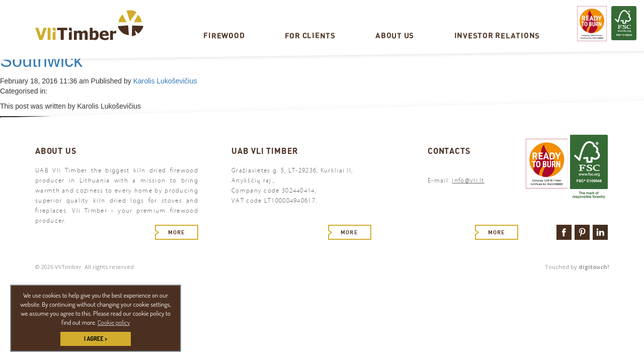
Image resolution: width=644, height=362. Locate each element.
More (177, 232)
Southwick (41, 61)
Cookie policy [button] (114, 322)
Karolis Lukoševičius (165, 81)
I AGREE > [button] (96, 339)
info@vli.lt (468, 180)
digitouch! (594, 267)
